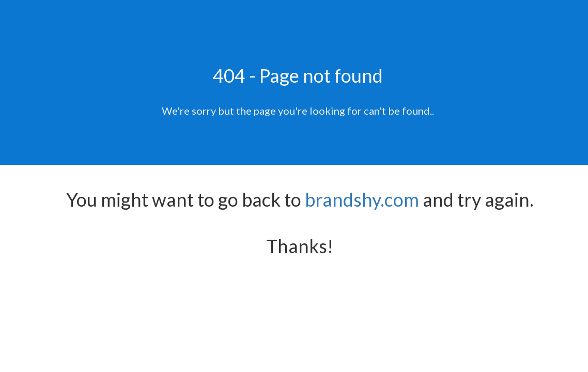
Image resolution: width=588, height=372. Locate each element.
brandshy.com (362, 199)
